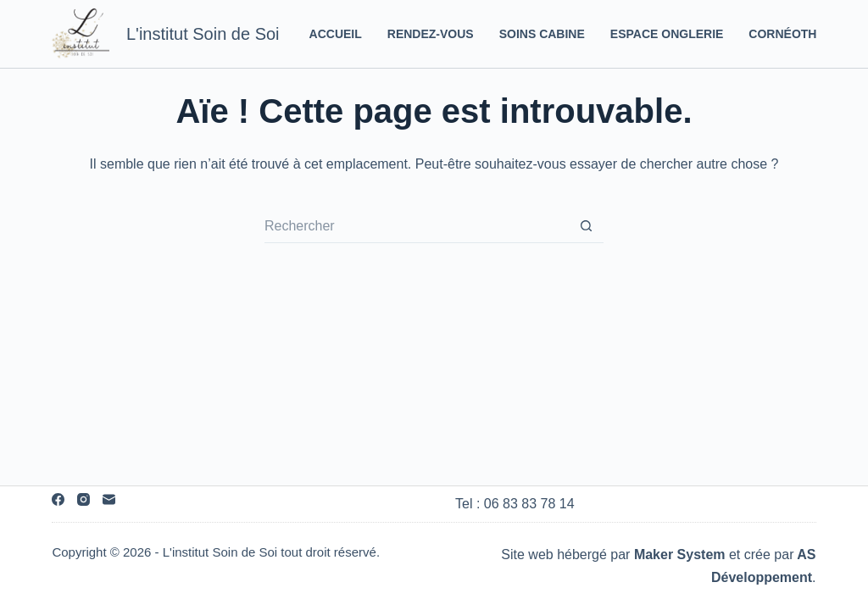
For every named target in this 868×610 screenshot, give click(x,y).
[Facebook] (58, 499)
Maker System (680, 555)
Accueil (336, 34)
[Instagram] (83, 499)
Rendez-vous (431, 34)
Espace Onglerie (667, 34)
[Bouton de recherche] (587, 226)
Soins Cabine (542, 34)
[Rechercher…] (417, 226)
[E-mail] (109, 499)
